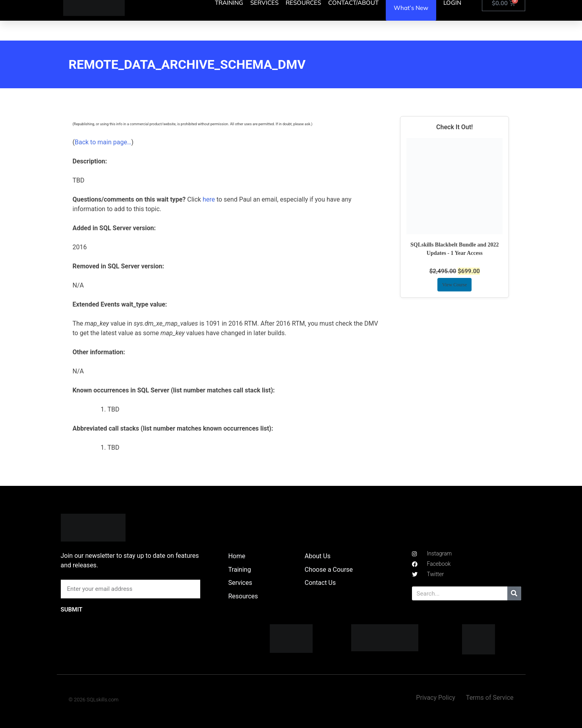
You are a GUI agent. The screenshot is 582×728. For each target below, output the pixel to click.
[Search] (514, 593)
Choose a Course (329, 570)
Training (239, 570)
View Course (454, 285)
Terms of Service (490, 698)
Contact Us (320, 583)
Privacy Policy (436, 698)
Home (237, 556)
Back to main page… (103, 142)
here (209, 199)
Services (240, 583)
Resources (243, 596)
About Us (318, 556)
